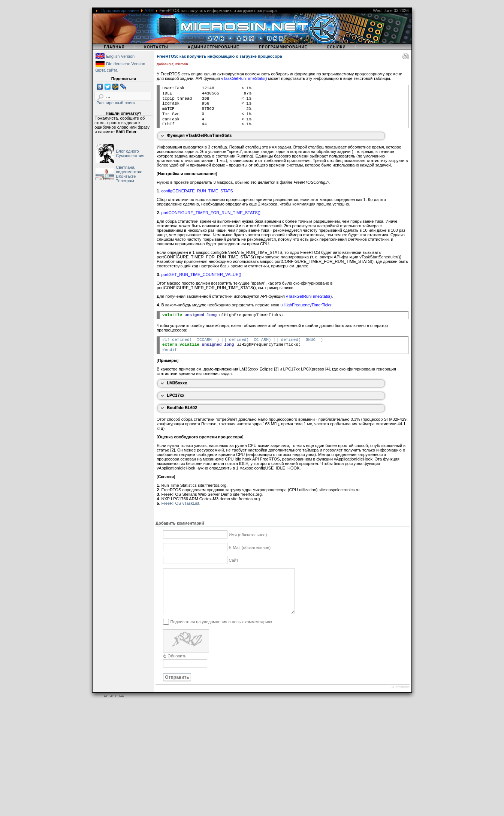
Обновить (177, 665)
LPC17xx (175, 395)
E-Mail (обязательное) (250, 547)
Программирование (120, 10)
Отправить (177, 686)
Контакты (156, 47)
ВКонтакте (126, 176)
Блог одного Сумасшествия (130, 153)
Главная (114, 47)
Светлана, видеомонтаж (129, 169)
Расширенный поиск (116, 103)
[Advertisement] (225, 763)
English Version (120, 56)
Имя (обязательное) (248, 535)
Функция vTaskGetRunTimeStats (199, 135)
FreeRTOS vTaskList (180, 503)
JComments (401, 696)
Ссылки (336, 47)
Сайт (233, 560)
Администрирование (214, 47)
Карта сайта (106, 70)
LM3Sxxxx (177, 383)
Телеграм (125, 181)
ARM (149, 10)
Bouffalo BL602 (182, 408)
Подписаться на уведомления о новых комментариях (221, 631)
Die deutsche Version (126, 64)
